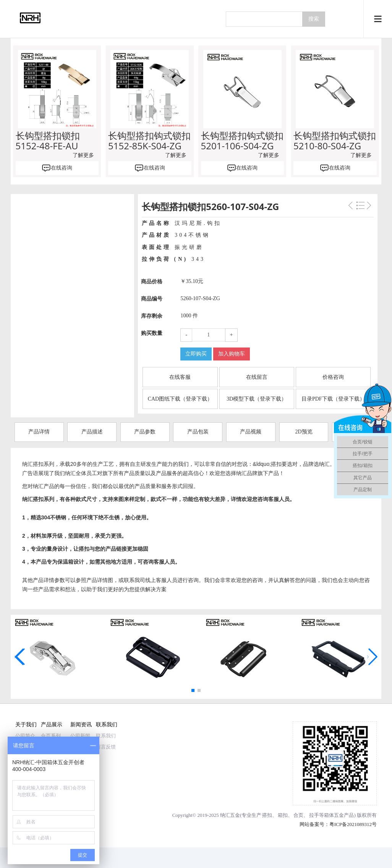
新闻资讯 (81, 724)
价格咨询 (333, 377)
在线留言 (257, 377)
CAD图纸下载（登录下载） (180, 399)
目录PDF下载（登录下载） (333, 399)
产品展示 (52, 724)
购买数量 (152, 333)
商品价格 (152, 282)
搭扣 (267, 815)
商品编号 (152, 299)
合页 (298, 815)
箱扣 (283, 815)
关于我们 (26, 724)
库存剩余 (152, 316)
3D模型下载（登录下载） (257, 399)
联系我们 (107, 724)
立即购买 (196, 354)
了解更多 (83, 155)
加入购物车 (232, 354)
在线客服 (180, 377)
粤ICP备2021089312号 (353, 824)
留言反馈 (106, 747)
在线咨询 (62, 168)
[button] (193, 690)
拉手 (314, 815)
